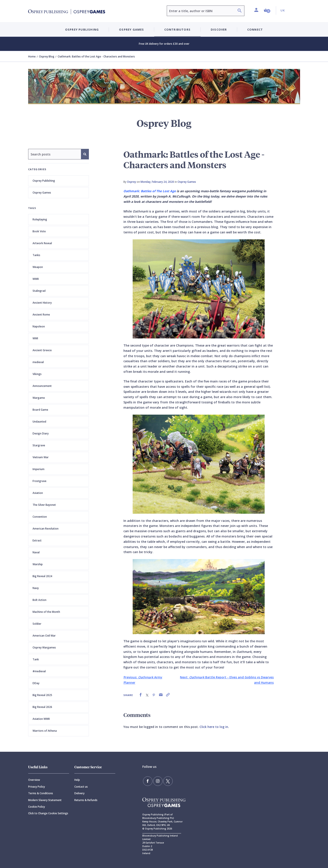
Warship (38, 564)
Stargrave (39, 445)
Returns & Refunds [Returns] (86, 800)
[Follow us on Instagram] (157, 781)
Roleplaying (40, 219)
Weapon (38, 267)
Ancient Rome (41, 315)
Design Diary (41, 433)
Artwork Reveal (42, 243)
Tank (36, 659)
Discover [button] (219, 30)
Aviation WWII (41, 719)
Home (32, 56)
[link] (141, 695)
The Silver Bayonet (44, 505)
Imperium (38, 469)
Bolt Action (39, 600)
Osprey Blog (47, 56)
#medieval (39, 671)
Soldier (37, 624)
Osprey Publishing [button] (82, 30)
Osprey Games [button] (131, 30)
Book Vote (39, 231)
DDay (36, 683)
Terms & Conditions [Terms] (41, 793)
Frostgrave (39, 481)
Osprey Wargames (44, 647)
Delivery (79, 793)
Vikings (37, 374)
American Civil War (44, 636)
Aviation (38, 493)
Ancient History (42, 303)
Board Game (40, 410)
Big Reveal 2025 (42, 695)
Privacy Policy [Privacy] (37, 787)
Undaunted (39, 422)
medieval (38, 362)
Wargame (39, 398)
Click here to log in (214, 727)
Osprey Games (42, 193)
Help (77, 780)
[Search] (240, 11)
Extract (37, 540)
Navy (36, 588)
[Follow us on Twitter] (166, 781)
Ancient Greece (42, 350)
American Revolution (46, 529)
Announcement (42, 386)
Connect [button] (255, 30)
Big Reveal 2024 (42, 576)
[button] (267, 10)
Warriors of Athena (45, 731)
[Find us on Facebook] (147, 781)
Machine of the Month (46, 612)
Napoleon (39, 326)
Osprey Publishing (44, 181)
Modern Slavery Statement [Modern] (45, 800)
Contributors (177, 30)
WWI (35, 338)
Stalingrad (39, 291)
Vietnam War (41, 457)
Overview (34, 780)
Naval (36, 552)
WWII (36, 279)
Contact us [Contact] (81, 787)
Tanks (36, 255)
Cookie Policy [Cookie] (37, 807)
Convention (40, 517)
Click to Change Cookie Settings (48, 813)
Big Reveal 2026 (42, 707)
